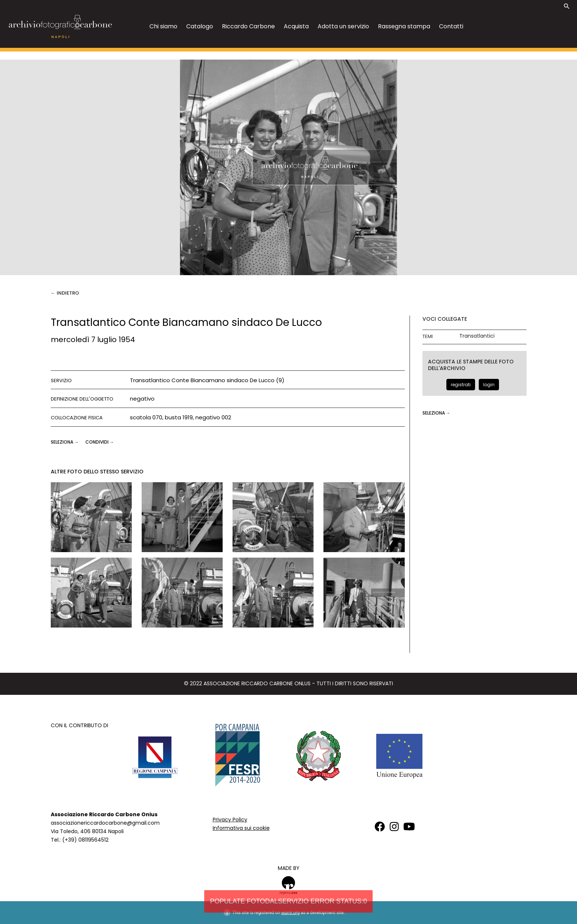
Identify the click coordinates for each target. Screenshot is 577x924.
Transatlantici (477, 336)
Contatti (451, 26)
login (489, 385)
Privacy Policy (230, 820)
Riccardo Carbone (248, 26)
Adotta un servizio (343, 26)
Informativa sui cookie (241, 828)
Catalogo (200, 26)
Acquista (296, 26)
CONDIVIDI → (100, 442)
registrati (461, 385)
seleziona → (65, 442)
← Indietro (65, 293)
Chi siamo (163, 26)
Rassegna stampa (404, 26)
